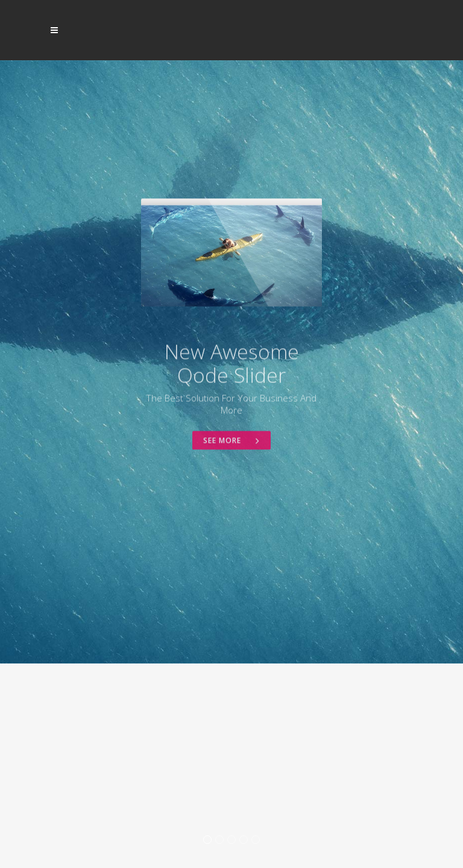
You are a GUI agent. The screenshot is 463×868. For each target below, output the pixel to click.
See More (231, 489)
